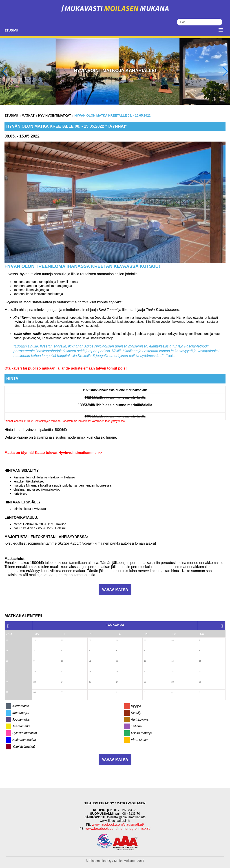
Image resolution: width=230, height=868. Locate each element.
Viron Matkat (140, 740)
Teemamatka (21, 726)
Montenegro (21, 713)
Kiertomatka (21, 706)
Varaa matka (115, 590)
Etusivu (11, 30)
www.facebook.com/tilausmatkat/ (118, 824)
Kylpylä (136, 706)
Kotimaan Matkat (24, 740)
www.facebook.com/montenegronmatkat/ (117, 829)
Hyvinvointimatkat (54, 115)
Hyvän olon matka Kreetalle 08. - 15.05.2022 (113, 115)
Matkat (28, 115)
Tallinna (136, 726)
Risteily (136, 713)
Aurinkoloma (140, 719)
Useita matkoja (141, 733)
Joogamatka (21, 719)
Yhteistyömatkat (24, 746)
